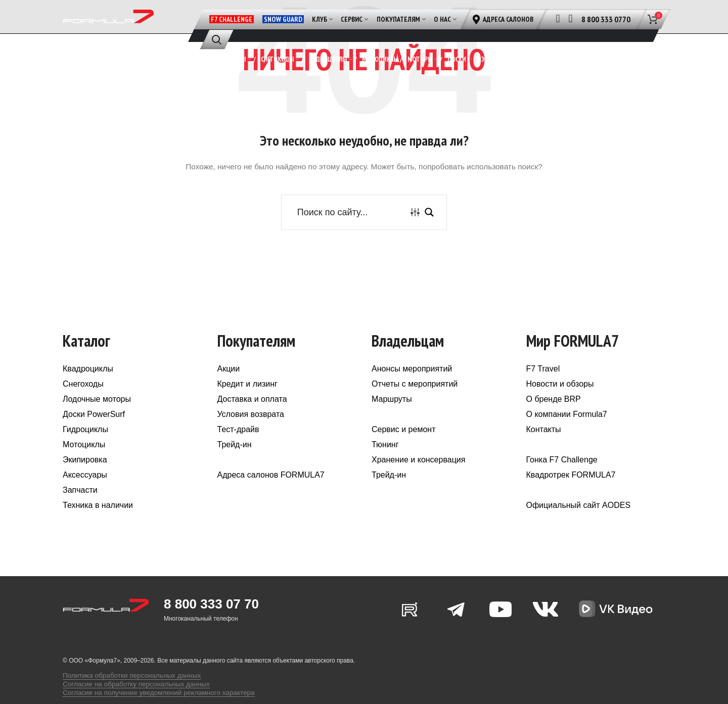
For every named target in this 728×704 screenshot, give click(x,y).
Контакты (544, 449)
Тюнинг (385, 464)
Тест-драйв (238, 449)
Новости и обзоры (560, 404)
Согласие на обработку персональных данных (128, 696)
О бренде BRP (554, 419)
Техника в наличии (98, 525)
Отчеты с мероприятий (415, 404)
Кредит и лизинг (247, 404)
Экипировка (85, 479)
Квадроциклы (88, 388)
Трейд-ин (235, 464)
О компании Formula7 (567, 434)
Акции (229, 388)
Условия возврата (251, 434)
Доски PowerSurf (94, 434)
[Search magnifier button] (429, 231)
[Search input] (350, 231)
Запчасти (80, 510)
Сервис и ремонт (403, 449)
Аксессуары (85, 495)
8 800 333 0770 (606, 19)
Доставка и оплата (252, 419)
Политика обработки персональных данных (124, 689)
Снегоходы (83, 404)
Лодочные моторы (97, 419)
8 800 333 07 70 (211, 624)
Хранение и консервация (418, 479)
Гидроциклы (85, 449)
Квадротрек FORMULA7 (571, 495)
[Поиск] (217, 39)
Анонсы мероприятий (412, 388)
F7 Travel (543, 388)
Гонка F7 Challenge (562, 479)
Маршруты (392, 419)
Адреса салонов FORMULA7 (271, 495)
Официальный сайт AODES (579, 525)
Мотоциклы (84, 464)
